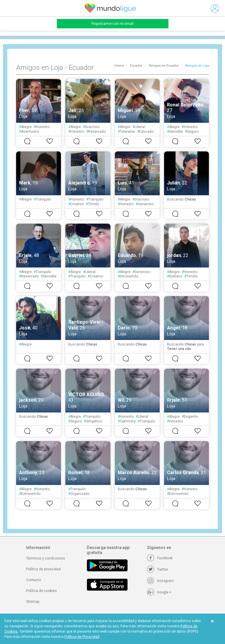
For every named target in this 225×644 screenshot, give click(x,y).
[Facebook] (160, 558)
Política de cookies (41, 591)
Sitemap (33, 602)
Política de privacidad (43, 569)
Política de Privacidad (82, 637)
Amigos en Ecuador (164, 66)
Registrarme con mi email (112, 24)
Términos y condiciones (46, 558)
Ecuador (136, 66)
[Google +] (159, 592)
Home (119, 66)
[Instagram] (160, 581)
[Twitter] (158, 569)
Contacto (34, 580)
